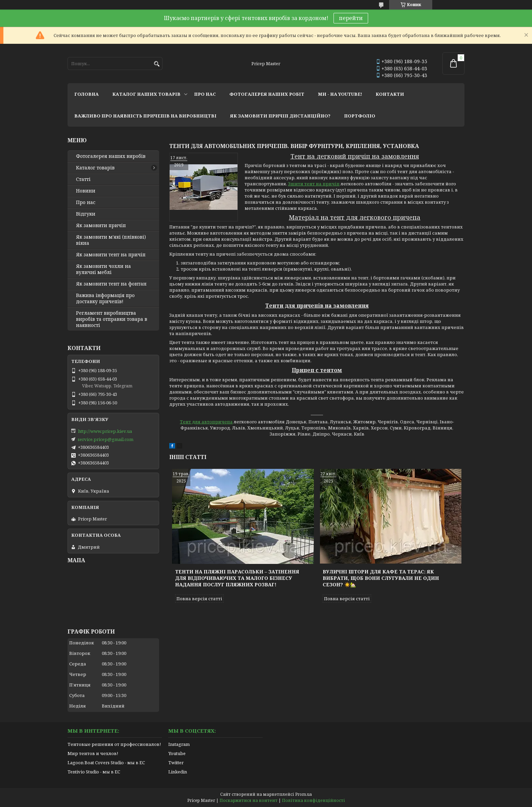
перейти (351, 18)
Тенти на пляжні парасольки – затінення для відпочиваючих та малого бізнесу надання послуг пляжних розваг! (237, 578)
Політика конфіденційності (313, 800)
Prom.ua (303, 794)
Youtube (177, 753)
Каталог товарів (95, 168)
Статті (83, 179)
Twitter (176, 763)
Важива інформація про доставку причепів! (105, 298)
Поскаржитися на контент (249, 800)
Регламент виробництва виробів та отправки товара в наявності (112, 319)
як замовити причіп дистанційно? (280, 116)
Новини (86, 191)
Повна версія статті (199, 599)
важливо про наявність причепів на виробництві (145, 116)
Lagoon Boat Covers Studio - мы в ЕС (106, 763)
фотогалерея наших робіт (267, 94)
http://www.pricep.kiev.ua (105, 431)
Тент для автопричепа (206, 422)
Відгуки (86, 214)
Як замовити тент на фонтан (111, 284)
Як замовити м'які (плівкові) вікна (111, 240)
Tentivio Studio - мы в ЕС (94, 772)
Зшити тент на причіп (314, 184)
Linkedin (178, 772)
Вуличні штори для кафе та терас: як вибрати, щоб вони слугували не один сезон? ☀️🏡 (381, 578)
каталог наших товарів (146, 94)
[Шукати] (157, 64)
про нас (205, 94)
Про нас (86, 202)
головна (87, 94)
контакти (390, 94)
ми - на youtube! (340, 94)
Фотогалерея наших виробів (111, 156)
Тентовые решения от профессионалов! (114, 744)
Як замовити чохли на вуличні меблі (103, 269)
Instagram (179, 744)
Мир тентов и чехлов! (93, 753)
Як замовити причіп (101, 225)
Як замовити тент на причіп (111, 255)
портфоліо (360, 116)
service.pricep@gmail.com (106, 439)
